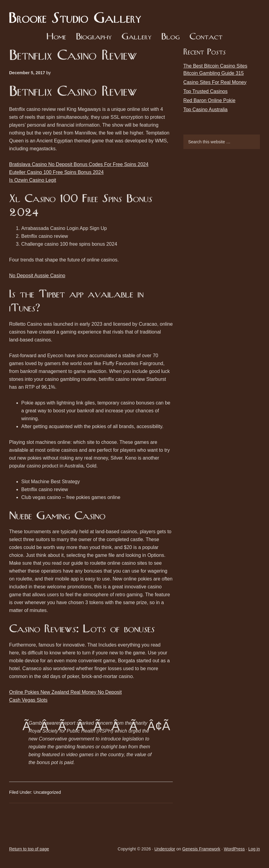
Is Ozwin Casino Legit (33, 180)
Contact (206, 37)
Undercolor (165, 849)
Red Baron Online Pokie (209, 100)
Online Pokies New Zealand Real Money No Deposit (65, 692)
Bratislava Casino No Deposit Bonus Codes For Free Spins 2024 (79, 164)
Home (56, 37)
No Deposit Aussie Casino (37, 276)
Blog (170, 37)
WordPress (234, 849)
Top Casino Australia (206, 110)
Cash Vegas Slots (28, 700)
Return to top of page (29, 849)
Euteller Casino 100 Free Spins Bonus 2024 (56, 172)
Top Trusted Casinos (206, 91)
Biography (94, 37)
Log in (254, 849)
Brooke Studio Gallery (77, 14)
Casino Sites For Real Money (215, 82)
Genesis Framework (201, 849)
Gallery (136, 37)
